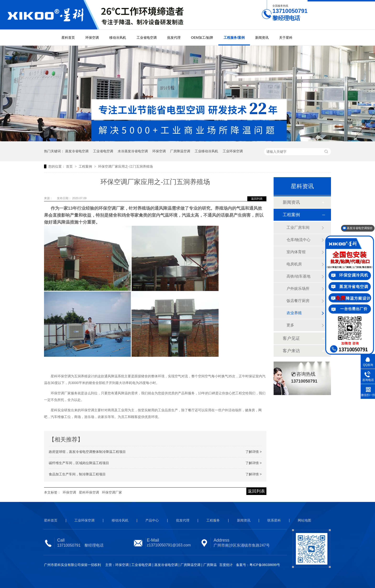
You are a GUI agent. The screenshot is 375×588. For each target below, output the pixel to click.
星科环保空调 (89, 492)
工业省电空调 (147, 38)
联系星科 (274, 520)
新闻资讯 (262, 38)
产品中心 (152, 520)
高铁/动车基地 (298, 276)
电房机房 (294, 264)
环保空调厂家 (112, 492)
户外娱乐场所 (298, 289)
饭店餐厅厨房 (298, 301)
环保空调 (92, 38)
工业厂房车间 (298, 228)
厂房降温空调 (180, 151)
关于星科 (286, 38)
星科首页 (68, 38)
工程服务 (213, 520)
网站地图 (304, 520)
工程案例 (86, 166)
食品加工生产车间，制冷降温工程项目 (77, 474)
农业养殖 (294, 313)
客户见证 (291, 338)
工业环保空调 (233, 151)
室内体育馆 (296, 252)
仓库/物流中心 (298, 240)
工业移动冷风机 (206, 151)
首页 (70, 166)
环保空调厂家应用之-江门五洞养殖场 (125, 166)
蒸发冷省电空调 (77, 151)
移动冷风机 (118, 38)
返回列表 (257, 199)
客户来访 (291, 351)
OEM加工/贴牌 (202, 38)
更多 (290, 325)
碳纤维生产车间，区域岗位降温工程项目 (79, 463)
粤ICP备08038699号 (265, 565)
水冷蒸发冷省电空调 (133, 151)
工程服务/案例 (234, 38)
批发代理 (174, 38)
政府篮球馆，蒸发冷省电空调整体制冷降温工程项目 (87, 452)
